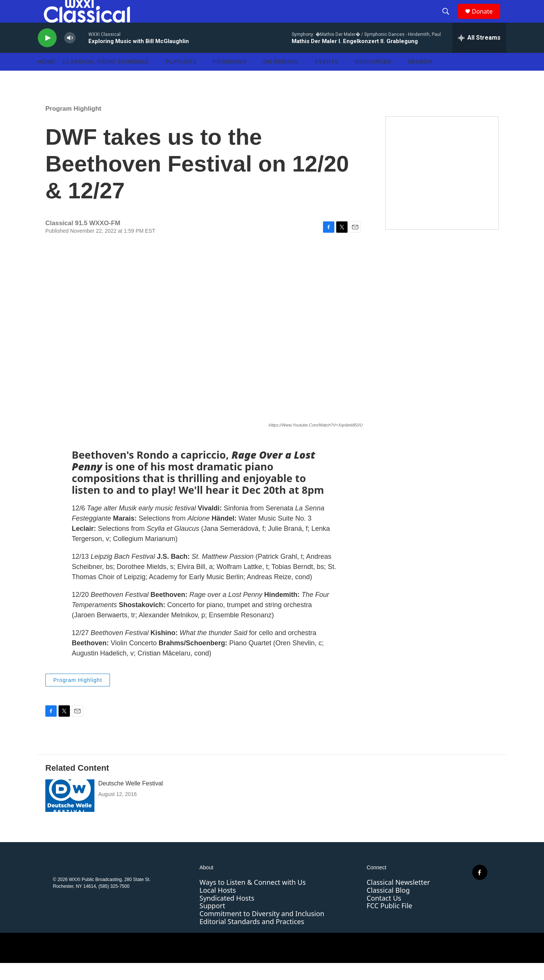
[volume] (70, 55)
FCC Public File (389, 923)
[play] (47, 55)
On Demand (281, 79)
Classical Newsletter (398, 899)
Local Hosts (218, 907)
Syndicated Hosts (227, 915)
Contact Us (384, 915)
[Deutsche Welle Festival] (70, 813)
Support (212, 923)
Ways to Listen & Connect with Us (253, 899)
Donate (487, 20)
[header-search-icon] (449, 20)
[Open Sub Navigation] (155, 79)
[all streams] (479, 55)
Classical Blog (388, 907)
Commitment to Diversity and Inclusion (262, 931)
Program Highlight (73, 126)
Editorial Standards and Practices (252, 938)
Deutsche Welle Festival (131, 800)
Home (46, 79)
